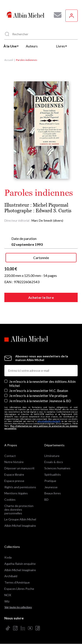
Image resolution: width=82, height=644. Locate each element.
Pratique (50, 481)
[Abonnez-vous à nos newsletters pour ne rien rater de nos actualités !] (56, 15)
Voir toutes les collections (18, 607)
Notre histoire (14, 462)
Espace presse (14, 481)
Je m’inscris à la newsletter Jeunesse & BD (40, 401)
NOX (8, 595)
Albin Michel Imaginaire (20, 526)
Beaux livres (53, 493)
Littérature (52, 456)
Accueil (9, 60)
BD (46, 499)
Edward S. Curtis (54, 211)
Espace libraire (14, 474)
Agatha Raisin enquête (20, 564)
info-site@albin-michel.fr (49, 421)
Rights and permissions (20, 487)
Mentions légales (16, 493)
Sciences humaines (57, 468)
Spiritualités (53, 474)
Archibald (11, 576)
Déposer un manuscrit (19, 468)
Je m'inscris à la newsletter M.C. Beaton (39, 391)
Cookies (10, 499)
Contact (10, 456)
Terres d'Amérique (17, 582)
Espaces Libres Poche (19, 589)
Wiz (7, 601)
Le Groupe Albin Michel (20, 519)
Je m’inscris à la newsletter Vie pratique (38, 396)
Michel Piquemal (51, 205)
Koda (8, 557)
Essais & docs (54, 462)
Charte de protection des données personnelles (19, 509)
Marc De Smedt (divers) (47, 220)
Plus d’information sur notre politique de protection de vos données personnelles (41, 427)
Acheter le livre (41, 297)
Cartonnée (41, 258)
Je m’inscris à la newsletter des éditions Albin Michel (42, 383)
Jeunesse (51, 487)
